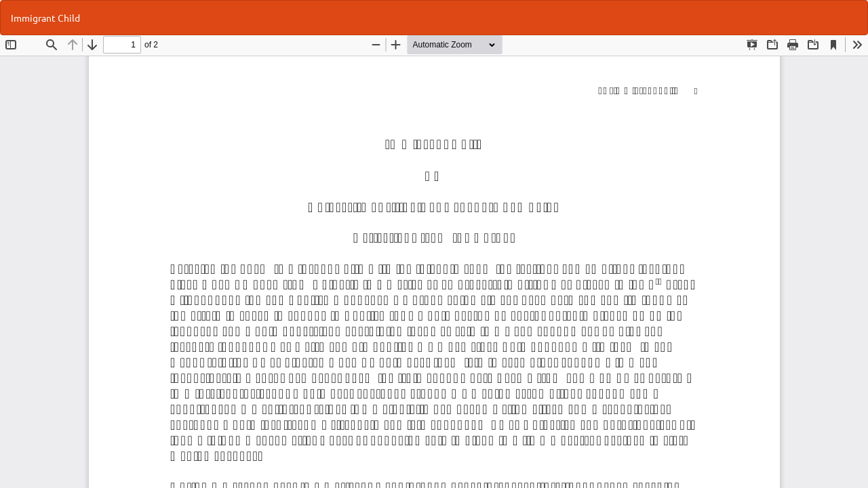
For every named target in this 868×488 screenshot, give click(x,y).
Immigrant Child (45, 18)
